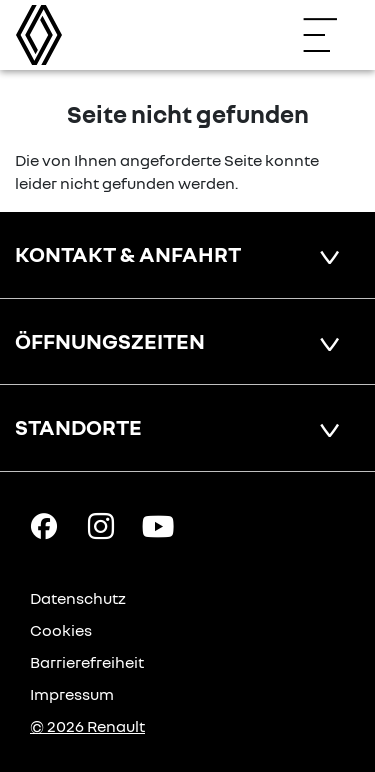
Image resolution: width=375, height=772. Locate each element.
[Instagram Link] (101, 525)
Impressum (72, 694)
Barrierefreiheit (87, 662)
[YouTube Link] (158, 525)
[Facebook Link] (44, 525)
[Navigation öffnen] (330, 35)
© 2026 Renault (87, 726)
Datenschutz (78, 598)
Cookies (61, 630)
